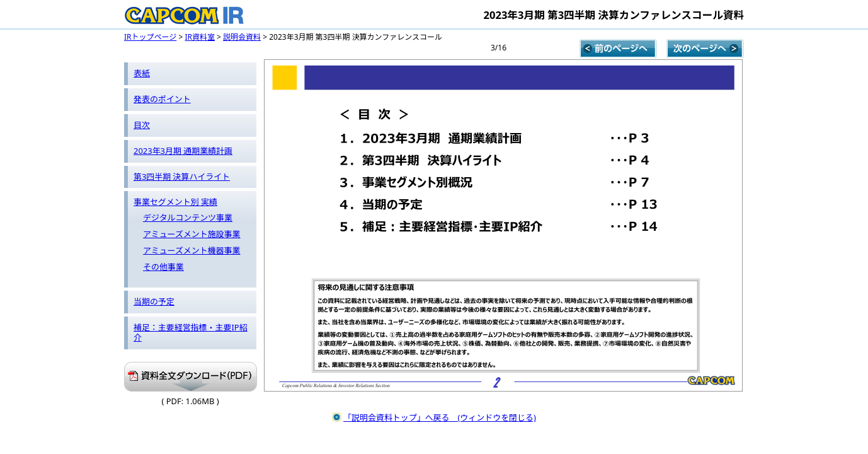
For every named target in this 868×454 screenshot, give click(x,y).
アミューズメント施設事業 (192, 234)
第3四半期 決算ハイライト (182, 177)
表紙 (142, 73)
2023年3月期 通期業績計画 (183, 151)
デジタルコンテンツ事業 (188, 218)
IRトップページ (150, 37)
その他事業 (163, 267)
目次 (142, 125)
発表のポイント (162, 99)
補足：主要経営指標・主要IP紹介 (191, 332)
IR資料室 (200, 37)
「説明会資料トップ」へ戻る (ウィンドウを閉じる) (440, 417)
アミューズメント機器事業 (192, 250)
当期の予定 (154, 301)
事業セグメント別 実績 (175, 202)
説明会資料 (242, 37)
